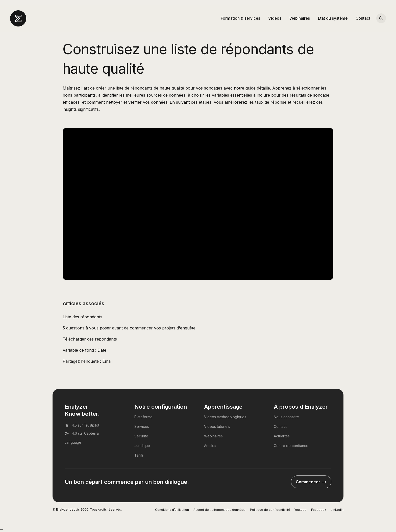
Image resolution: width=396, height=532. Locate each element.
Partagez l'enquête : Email (88, 361)
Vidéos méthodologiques (225, 417)
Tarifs (139, 455)
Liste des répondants (82, 317)
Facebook (319, 510)
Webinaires (300, 18)
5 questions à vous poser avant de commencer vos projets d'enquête (129, 328)
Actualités (282, 436)
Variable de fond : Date (84, 350)
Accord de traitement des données (219, 510)
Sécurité (141, 436)
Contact (363, 18)
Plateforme (143, 417)
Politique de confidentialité (270, 510)
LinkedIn (337, 510)
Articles (210, 446)
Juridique (142, 446)
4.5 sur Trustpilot (82, 425)
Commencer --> (311, 482)
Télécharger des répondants (90, 339)
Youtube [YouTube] (300, 510)
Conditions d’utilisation (172, 510)
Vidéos (275, 18)
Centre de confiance (291, 446)
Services (142, 426)
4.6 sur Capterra (82, 433)
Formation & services (240, 18)
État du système (333, 18)
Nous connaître (286, 417)
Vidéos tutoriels (217, 426)
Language (73, 442)
